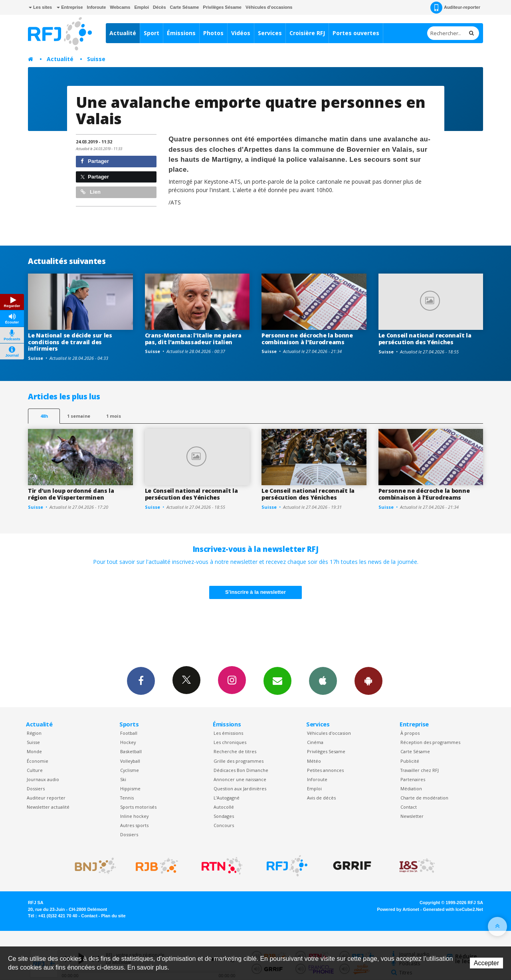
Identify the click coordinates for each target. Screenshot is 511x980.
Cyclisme (130, 770)
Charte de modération (424, 798)
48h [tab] (44, 416)
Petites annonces (325, 770)
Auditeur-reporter (455, 8)
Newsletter (412, 816)
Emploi (142, 7)
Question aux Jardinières (240, 789)
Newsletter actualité (48, 807)
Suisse (96, 59)
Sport (152, 33)
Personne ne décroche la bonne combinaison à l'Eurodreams (307, 339)
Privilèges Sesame (326, 751)
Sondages (224, 816)
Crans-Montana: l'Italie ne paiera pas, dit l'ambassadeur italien (193, 339)
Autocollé (224, 807)
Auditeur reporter (46, 798)
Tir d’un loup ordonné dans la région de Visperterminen (71, 494)
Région (34, 733)
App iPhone (323, 680)
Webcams (120, 7)
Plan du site (113, 916)
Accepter (486, 963)
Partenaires (413, 779)
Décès (159, 7)
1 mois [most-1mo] (114, 416)
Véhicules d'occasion (329, 733)
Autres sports (134, 825)
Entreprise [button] (70, 7)
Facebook (141, 680)
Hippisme (130, 789)
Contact (409, 807)
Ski (123, 779)
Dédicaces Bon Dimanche (241, 770)
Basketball (131, 751)
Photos (213, 33)
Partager (95, 161)
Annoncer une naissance (240, 779)
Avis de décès (321, 798)
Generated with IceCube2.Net (453, 909)
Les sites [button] (40, 7)
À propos (410, 733)
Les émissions (228, 733)
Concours (224, 825)
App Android (368, 680)
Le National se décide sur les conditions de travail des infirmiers (70, 342)
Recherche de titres (235, 751)
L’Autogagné (227, 798)
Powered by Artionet (398, 909)
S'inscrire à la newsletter (255, 592)
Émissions (181, 33)
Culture (35, 770)
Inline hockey (134, 816)
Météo (314, 761)
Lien (91, 192)
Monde (34, 751)
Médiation (411, 789)
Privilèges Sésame (222, 7)
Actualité (123, 33)
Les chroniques (230, 742)
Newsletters (277, 680)
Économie (38, 761)
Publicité (410, 761)
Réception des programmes (430, 742)
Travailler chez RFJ (420, 770)
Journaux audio (43, 779)
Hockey (128, 742)
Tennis (127, 798)
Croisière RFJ (307, 33)
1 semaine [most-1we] (79, 416)
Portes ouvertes (356, 33)
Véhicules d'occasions (269, 7)
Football (129, 733)
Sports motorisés (138, 807)
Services (270, 33)
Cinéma (315, 742)
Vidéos (241, 33)
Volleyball (130, 761)
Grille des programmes (239, 761)
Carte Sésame (185, 7)
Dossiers (36, 789)
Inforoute (97, 7)
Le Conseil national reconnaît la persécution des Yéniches (425, 339)
